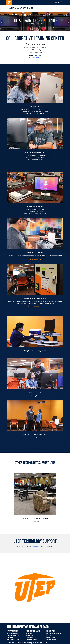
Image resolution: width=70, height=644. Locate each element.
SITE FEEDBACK (44, 643)
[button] (2, 22)
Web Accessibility (50, 638)
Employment (10, 638)
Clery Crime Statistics (13, 633)
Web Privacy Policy (51, 640)
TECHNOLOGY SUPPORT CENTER (35, 518)
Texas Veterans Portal (32, 640)
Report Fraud (29, 633)
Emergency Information (13, 635)
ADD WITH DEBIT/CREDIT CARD (35, 306)
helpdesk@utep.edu (37, 57)
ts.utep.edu (36, 546)
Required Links (30, 635)
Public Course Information (33, 631)
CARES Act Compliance (13, 631)
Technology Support (20, 8)
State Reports (29, 638)
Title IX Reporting (50, 631)
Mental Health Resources (13, 640)
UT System (48, 635)
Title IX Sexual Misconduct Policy (54, 633)
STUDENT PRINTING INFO (35, 260)
